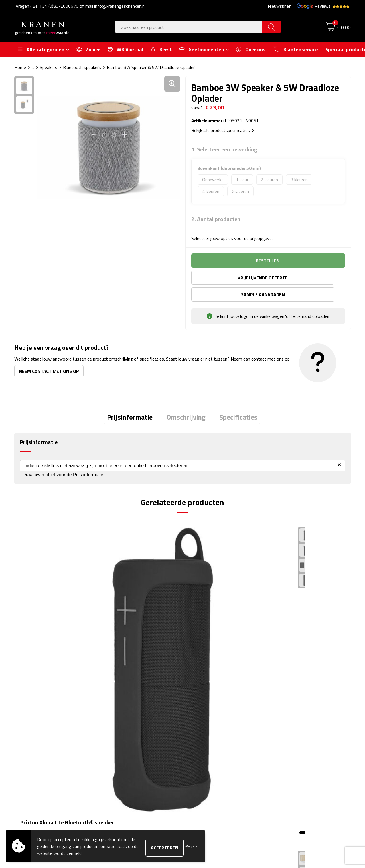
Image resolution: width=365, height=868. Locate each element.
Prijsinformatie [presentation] (135, 401)
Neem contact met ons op (49, 354)
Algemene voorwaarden (296, 716)
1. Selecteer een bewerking (224, 149)
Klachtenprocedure (291, 733)
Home (20, 67)
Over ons (115, 716)
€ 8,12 (118, 622)
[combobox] (189, 27)
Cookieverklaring (288, 725)
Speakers (49, 67)
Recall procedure (288, 759)
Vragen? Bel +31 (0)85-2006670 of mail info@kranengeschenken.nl (81, 6)
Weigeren (192, 846)
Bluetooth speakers (82, 67)
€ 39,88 (36, 613)
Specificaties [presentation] (233, 401)
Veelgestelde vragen (125, 733)
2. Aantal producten (216, 219)
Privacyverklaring (289, 751)
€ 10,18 (204, 630)
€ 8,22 (287, 613)
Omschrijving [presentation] (186, 401)
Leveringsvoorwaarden (295, 742)
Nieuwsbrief (279, 6)
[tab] (135, 401)
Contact (197, 716)
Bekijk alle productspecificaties (223, 130)
